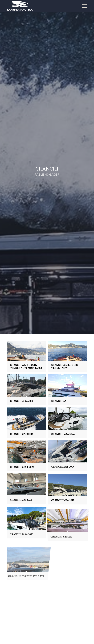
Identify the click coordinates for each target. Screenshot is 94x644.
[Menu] (83, 6)
